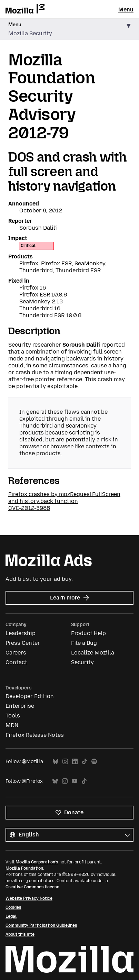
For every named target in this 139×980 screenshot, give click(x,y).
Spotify (94, 762)
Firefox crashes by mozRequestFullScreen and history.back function (64, 498)
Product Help (88, 633)
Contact (16, 662)
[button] (69, 29)
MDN (12, 725)
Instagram (65, 762)
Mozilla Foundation (24, 868)
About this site (20, 934)
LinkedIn (75, 762)
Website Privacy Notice (29, 898)
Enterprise (20, 706)
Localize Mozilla (93, 653)
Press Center (23, 643)
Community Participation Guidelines (41, 925)
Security (82, 662)
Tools (13, 716)
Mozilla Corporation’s (37, 862)
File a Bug (84, 643)
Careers (16, 653)
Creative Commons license (32, 887)
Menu (126, 10)
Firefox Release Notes (35, 735)
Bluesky (56, 762)
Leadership (21, 633)
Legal (11, 916)
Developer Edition (30, 696)
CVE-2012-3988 (29, 508)
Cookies (13, 907)
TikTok (85, 762)
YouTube (75, 781)
